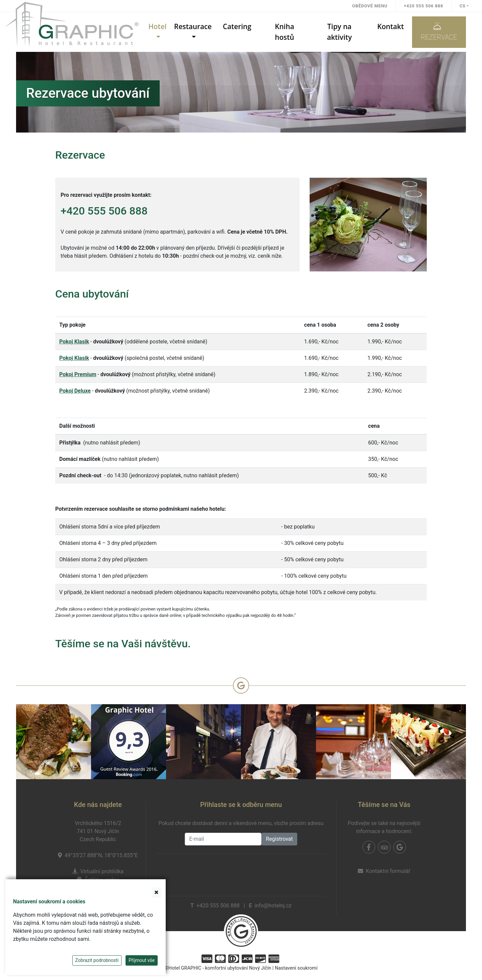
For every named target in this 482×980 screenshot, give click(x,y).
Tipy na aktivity (339, 32)
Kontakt (391, 26)
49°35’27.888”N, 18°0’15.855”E (101, 855)
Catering (237, 26)
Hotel (157, 26)
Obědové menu (370, 6)
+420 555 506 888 (423, 6)
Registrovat (279, 839)
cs (463, 6)
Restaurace (193, 26)
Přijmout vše (142, 960)
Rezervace (439, 31)
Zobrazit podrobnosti (97, 960)
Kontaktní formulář (388, 871)
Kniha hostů (285, 32)
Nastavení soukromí (296, 968)
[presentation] (241, 872)
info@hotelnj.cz (273, 906)
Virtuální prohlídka (102, 871)
